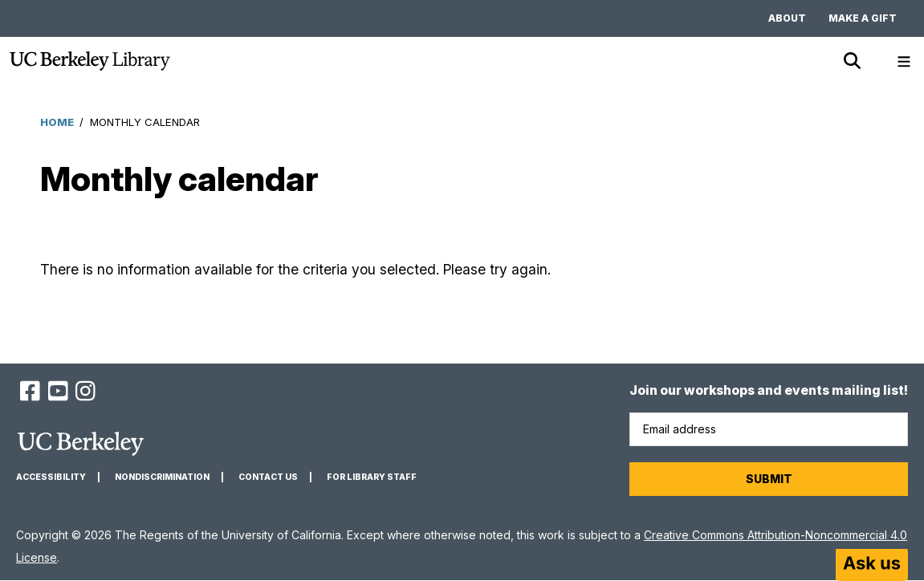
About (787, 18)
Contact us (268, 477)
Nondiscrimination (162, 477)
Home (57, 122)
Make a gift (863, 18)
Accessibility (51, 477)
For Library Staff (372, 477)
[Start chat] (872, 565)
